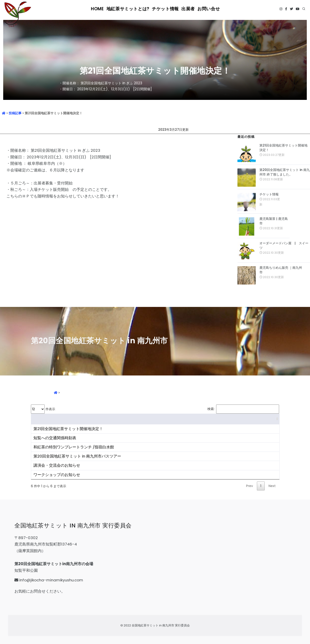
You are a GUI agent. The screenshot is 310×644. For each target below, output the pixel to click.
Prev (250, 486)
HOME (101, 9)
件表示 (43, 409)
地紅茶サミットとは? (130, 9)
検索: (243, 409)
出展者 (187, 9)
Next (272, 486)
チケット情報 (164, 9)
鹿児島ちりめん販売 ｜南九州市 (281, 270)
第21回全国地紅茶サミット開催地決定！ (283, 148)
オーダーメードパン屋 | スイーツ (284, 245)
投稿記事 (15, 113)
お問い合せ (208, 9)
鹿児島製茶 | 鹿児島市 (274, 221)
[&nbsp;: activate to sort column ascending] (155, 419)
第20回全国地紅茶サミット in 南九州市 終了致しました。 (285, 172)
